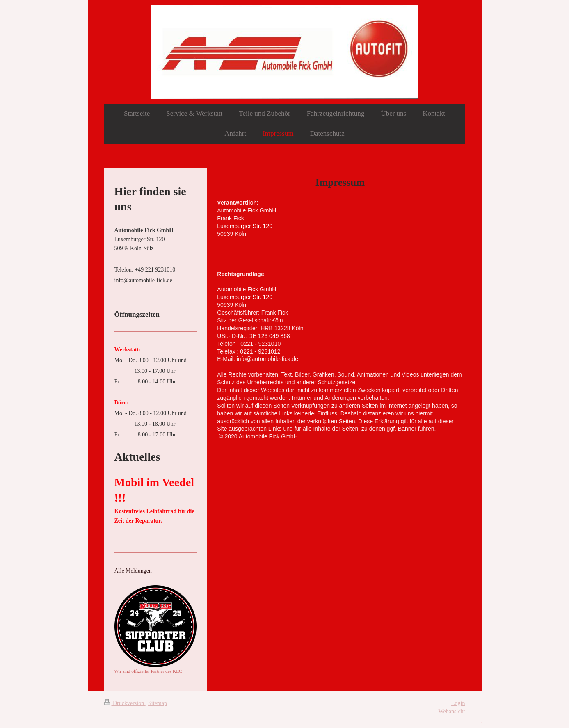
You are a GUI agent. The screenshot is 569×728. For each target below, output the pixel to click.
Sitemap (158, 703)
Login (458, 703)
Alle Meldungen (133, 571)
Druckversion (125, 703)
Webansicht (452, 711)
